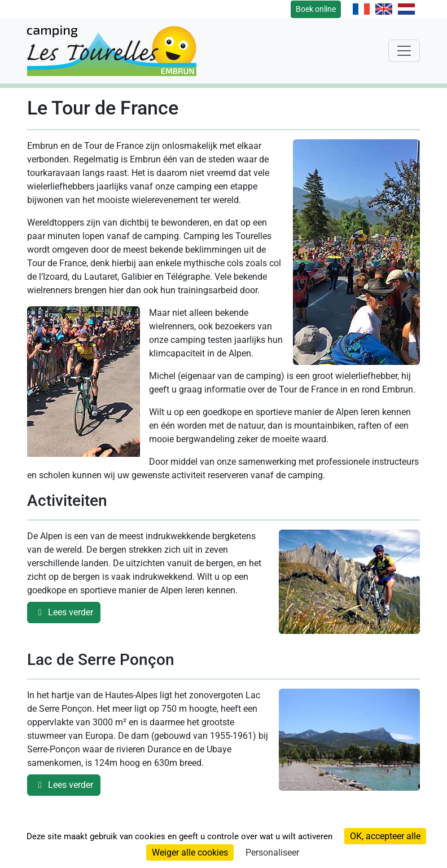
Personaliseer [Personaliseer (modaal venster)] (272, 852)
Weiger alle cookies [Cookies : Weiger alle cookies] (190, 852)
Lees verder (64, 612)
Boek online (316, 9)
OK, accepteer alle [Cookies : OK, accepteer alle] (385, 836)
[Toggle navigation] (404, 51)
